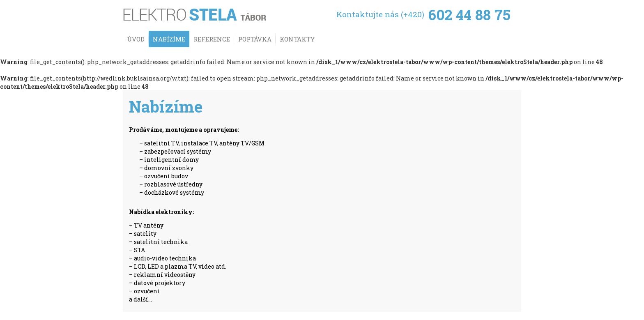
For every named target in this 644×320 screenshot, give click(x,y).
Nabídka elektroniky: (161, 212)
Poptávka (255, 39)
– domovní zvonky (166, 168)
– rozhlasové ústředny (171, 184)
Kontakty (297, 39)
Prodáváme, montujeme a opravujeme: (184, 130)
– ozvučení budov (164, 176)
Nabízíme (169, 39)
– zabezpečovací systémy (175, 151)
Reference (212, 39)
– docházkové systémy (172, 192)
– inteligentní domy (169, 160)
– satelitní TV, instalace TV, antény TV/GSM (202, 143)
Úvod (136, 39)
